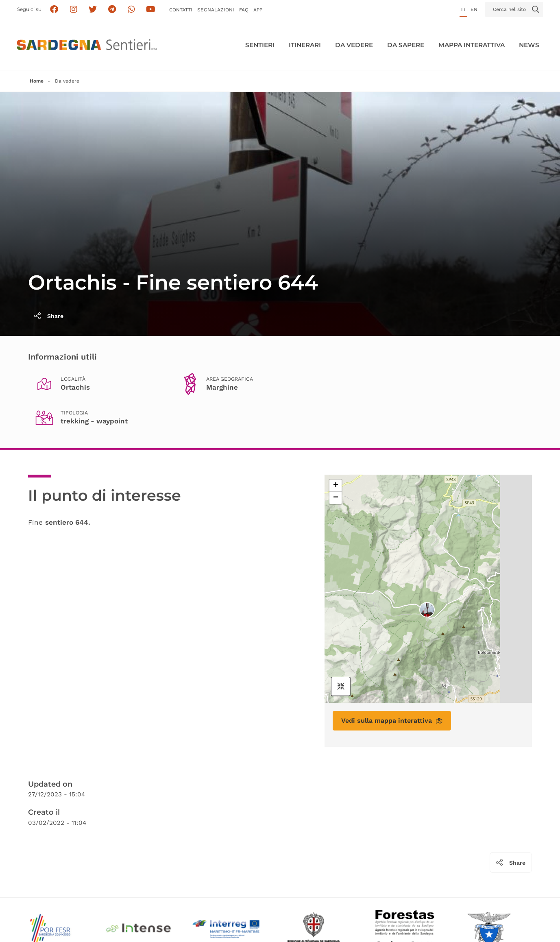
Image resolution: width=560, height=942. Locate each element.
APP (258, 10)
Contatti (181, 10)
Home (37, 81)
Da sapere (406, 45)
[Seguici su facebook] (54, 10)
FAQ (244, 10)
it (463, 9)
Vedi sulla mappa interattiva (392, 721)
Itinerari (305, 45)
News (529, 45)
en (474, 9)
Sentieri (260, 45)
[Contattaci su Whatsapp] (131, 10)
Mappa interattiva (472, 45)
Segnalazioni (216, 10)
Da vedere (354, 45)
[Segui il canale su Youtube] (151, 10)
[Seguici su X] (93, 10)
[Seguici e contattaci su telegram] (112, 10)
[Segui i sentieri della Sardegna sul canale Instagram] (73, 10)
